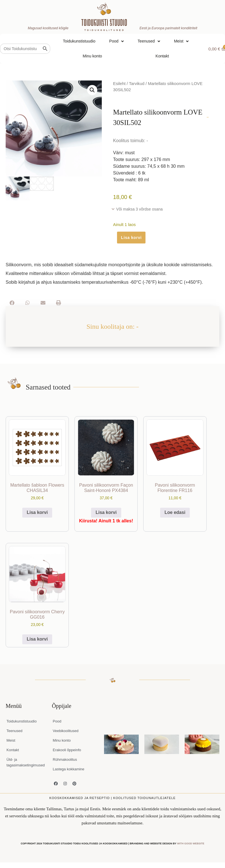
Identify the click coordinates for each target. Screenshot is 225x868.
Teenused (149, 41)
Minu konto (92, 56)
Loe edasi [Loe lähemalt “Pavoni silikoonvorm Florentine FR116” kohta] (175, 512)
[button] (92, 90)
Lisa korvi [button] (37, 512)
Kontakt (162, 56)
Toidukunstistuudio (79, 41)
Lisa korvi (131, 238)
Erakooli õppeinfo (67, 750)
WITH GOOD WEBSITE (191, 844)
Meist (181, 41)
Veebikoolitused (66, 731)
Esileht (119, 84)
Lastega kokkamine (69, 769)
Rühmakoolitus (65, 759)
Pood (116, 41)
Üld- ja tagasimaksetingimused (26, 762)
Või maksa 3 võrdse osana (139, 209)
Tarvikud (137, 84)
